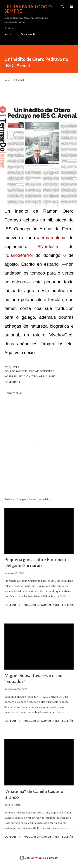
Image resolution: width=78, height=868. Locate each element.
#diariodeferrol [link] (19, 255)
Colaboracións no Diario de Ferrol (30, 371)
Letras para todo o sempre (28, 9)
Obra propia (28, 34)
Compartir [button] (12, 382)
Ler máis (68, 605)
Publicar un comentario (41, 605)
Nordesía (11, 376)
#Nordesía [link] (48, 246)
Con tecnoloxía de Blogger (39, 858)
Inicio (8, 34)
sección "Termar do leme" (37, 376)
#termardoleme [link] (52, 238)
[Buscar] (63, 7)
